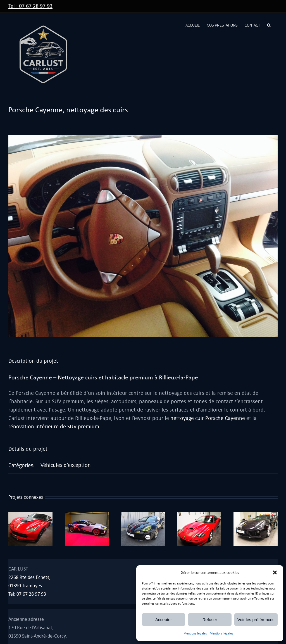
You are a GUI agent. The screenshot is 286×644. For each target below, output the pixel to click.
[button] (275, 572)
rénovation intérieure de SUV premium (54, 426)
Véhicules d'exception (66, 465)
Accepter (164, 620)
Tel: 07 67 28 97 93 (27, 594)
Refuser (210, 620)
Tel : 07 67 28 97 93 (30, 6)
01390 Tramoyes (25, 586)
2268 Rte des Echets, (29, 577)
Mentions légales (195, 634)
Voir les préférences (256, 620)
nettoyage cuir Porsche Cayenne (208, 418)
